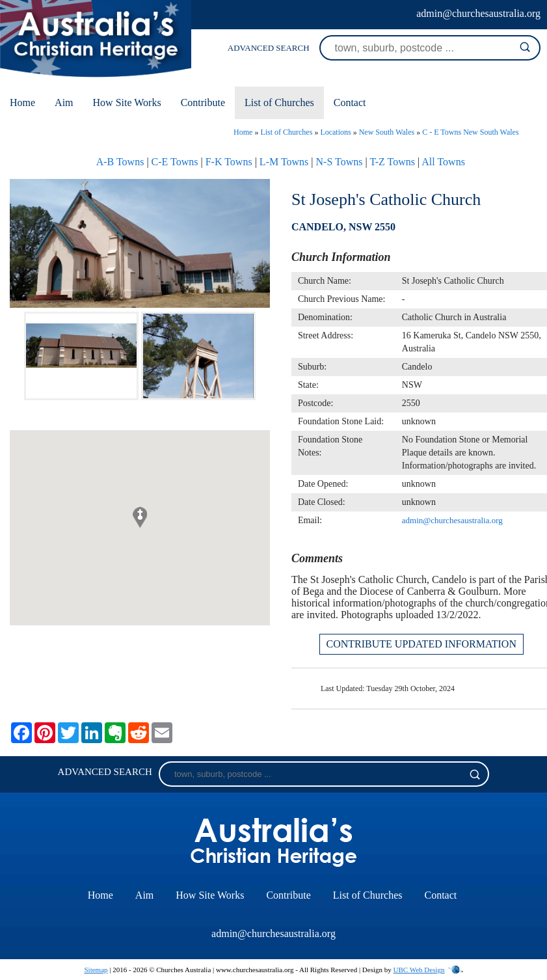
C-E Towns (175, 162)
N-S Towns (340, 162)
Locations (335, 132)
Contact (350, 102)
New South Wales (387, 132)
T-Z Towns (392, 162)
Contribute (203, 102)
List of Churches (279, 102)
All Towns (443, 162)
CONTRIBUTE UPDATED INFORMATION (421, 644)
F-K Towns (229, 162)
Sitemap (96, 970)
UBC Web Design (419, 970)
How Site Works (127, 102)
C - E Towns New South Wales (470, 132)
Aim (64, 102)
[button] (140, 517)
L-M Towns (284, 162)
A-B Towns (120, 162)
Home (22, 102)
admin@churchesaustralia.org (478, 13)
